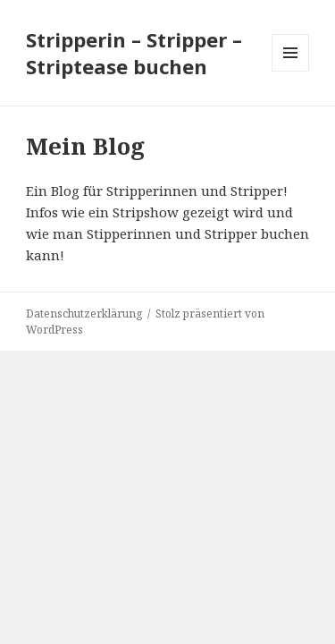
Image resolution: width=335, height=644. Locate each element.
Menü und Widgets (291, 71)
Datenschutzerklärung (84, 314)
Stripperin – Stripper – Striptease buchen (134, 53)
